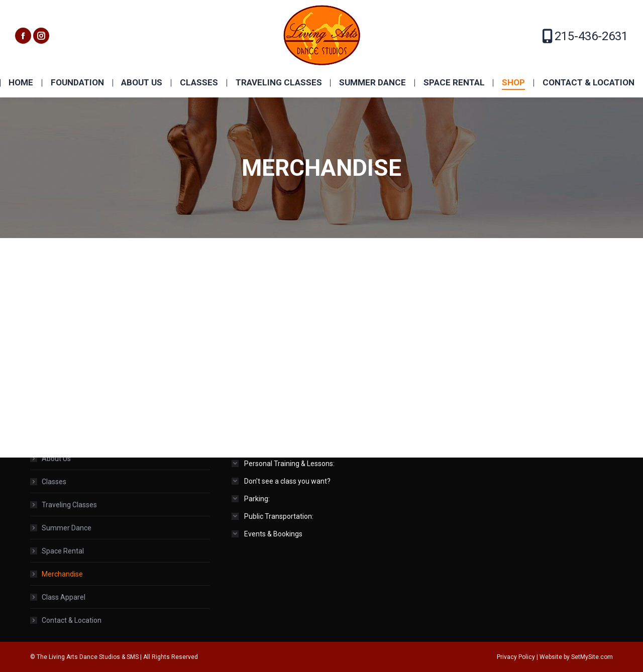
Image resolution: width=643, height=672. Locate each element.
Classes (54, 482)
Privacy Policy (516, 657)
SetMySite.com (592, 657)
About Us (56, 459)
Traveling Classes (69, 505)
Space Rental (63, 551)
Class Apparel (64, 597)
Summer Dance (67, 528)
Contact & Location (72, 620)
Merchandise (62, 574)
